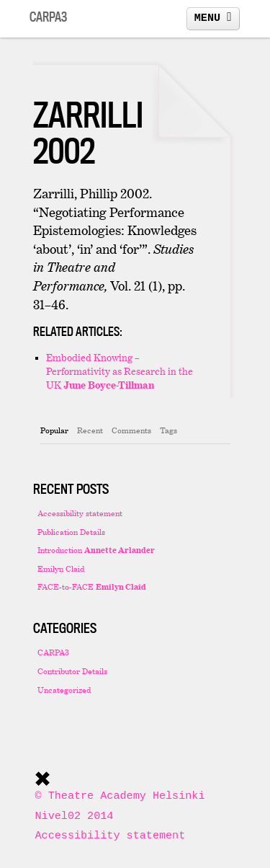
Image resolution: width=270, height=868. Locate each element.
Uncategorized (64, 690)
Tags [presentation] (168, 430)
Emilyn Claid (61, 568)
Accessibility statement (80, 513)
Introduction (96, 550)
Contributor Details (72, 671)
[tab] (54, 430)
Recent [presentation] (90, 430)
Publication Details (71, 532)
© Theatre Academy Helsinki (120, 796)
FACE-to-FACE (92, 586)
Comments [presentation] (131, 430)
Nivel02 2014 (75, 816)
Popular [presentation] (54, 430)
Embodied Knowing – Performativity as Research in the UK (120, 371)
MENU (213, 17)
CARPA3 (53, 652)
